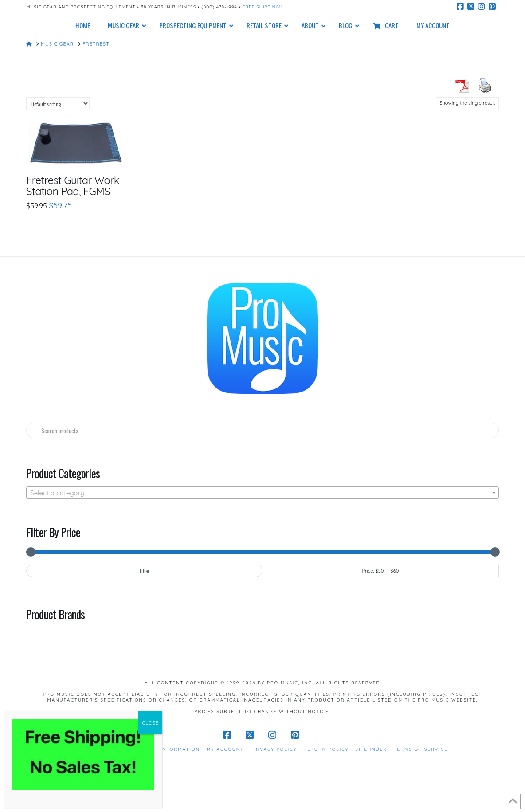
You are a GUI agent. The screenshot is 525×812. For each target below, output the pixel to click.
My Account (225, 749)
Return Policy (326, 749)
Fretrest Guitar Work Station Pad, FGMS (72, 186)
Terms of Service (421, 749)
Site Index (371, 749)
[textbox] (262, 493)
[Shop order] (58, 104)
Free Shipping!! (262, 7)
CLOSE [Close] (150, 723)
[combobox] (262, 493)
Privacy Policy (274, 749)
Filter (145, 571)
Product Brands (55, 614)
